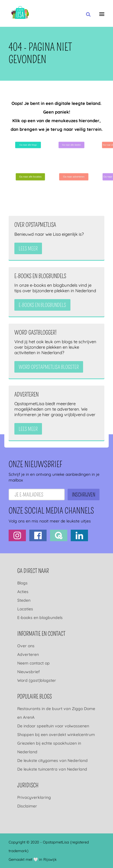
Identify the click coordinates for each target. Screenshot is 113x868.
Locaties (25, 609)
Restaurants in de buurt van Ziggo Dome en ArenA (56, 713)
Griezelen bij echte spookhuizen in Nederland (49, 748)
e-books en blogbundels (42, 305)
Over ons (26, 646)
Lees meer (28, 249)
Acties (23, 592)
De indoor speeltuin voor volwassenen (53, 726)
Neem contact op (33, 663)
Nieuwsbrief (28, 672)
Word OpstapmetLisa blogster (49, 367)
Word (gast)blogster (37, 680)
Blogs (22, 583)
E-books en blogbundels (40, 618)
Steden (24, 600)
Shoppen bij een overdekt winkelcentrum (56, 735)
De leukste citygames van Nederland (52, 761)
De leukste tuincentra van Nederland (52, 769)
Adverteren (28, 654)
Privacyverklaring (34, 797)
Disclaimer (27, 806)
